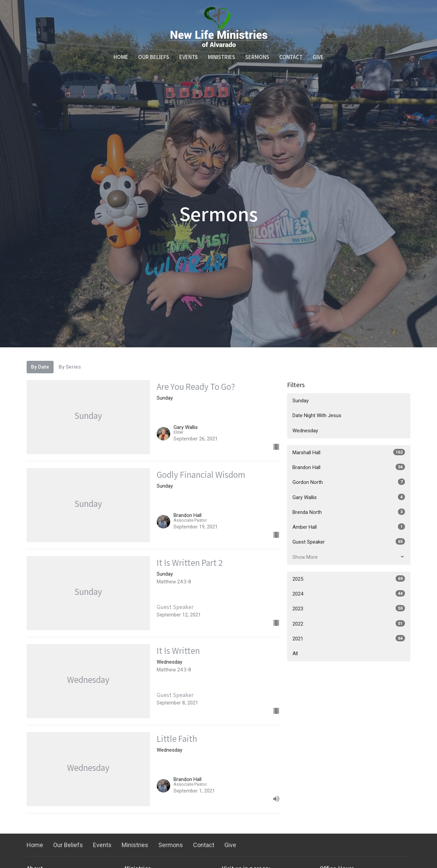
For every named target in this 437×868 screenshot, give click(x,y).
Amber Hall (349, 527)
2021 (349, 638)
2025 (349, 579)
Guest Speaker (349, 542)
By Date (40, 367)
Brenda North (349, 512)
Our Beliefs (154, 57)
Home (121, 57)
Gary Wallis (349, 497)
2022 (349, 624)
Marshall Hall (349, 452)
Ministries (222, 57)
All (295, 654)
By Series (70, 367)
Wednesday (305, 431)
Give (318, 57)
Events (189, 57)
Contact (291, 57)
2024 (349, 594)
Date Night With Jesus (317, 415)
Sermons (257, 57)
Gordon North (349, 482)
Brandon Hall (349, 467)
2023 (349, 608)
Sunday (301, 401)
